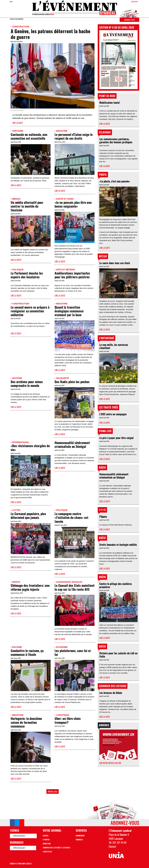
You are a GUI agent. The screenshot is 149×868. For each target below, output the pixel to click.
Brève (102, 467)
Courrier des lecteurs (113, 686)
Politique (18, 270)
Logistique (63, 715)
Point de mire (107, 96)
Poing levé (105, 431)
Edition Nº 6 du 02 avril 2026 (117, 27)
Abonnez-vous (129, 20)
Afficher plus (53, 791)
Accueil (46, 836)
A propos (46, 840)
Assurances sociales (69, 582)
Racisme (17, 647)
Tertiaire (18, 131)
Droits (16, 582)
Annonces (79, 840)
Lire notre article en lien (110, 763)
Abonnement (80, 836)
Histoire (17, 378)
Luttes (16, 510)
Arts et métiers (66, 270)
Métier (103, 256)
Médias (16, 199)
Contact (112, 846)
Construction (21, 27)
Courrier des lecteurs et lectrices (56, 848)
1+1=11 (102, 510)
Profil (103, 175)
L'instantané (106, 338)
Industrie (62, 131)
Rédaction (47, 844)
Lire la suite (18, 123)
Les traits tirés (108, 407)
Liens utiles (47, 852)
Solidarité (62, 378)
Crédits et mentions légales (21, 864)
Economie (62, 647)
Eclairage (105, 132)
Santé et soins (65, 199)
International (21, 442)
